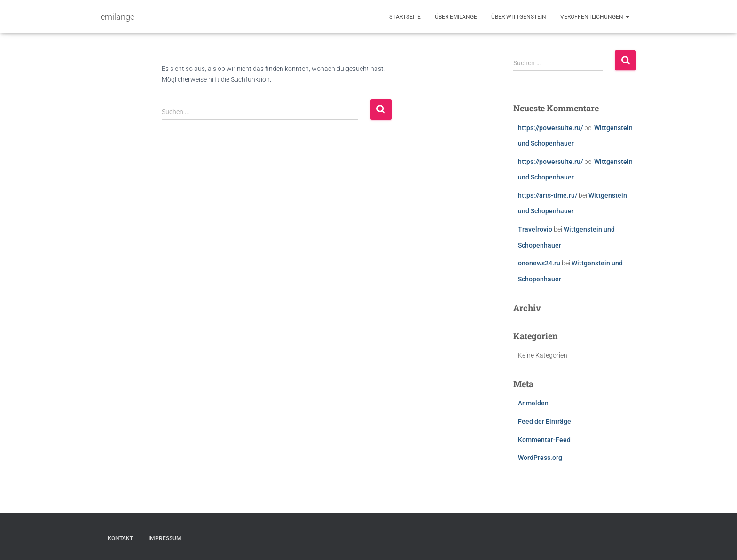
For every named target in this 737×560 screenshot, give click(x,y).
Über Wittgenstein (519, 17)
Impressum (165, 538)
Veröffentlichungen (595, 17)
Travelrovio (535, 229)
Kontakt (120, 538)
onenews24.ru (539, 263)
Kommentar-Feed (544, 440)
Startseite (405, 17)
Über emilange (456, 17)
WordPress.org (540, 458)
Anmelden (533, 403)
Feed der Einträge (545, 421)
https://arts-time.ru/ (548, 195)
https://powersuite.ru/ (550, 128)
